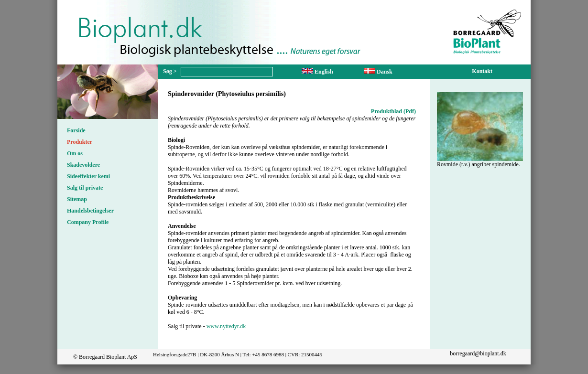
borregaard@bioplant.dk (478, 353)
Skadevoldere (83, 165)
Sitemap (77, 199)
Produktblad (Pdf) (393, 111)
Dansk (378, 72)
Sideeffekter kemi (88, 176)
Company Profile (88, 222)
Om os (75, 153)
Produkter (80, 142)
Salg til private (85, 188)
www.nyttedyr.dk (226, 326)
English (317, 72)
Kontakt (482, 71)
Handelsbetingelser (90, 211)
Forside (76, 130)
